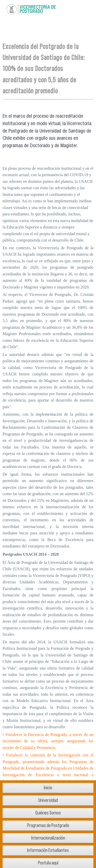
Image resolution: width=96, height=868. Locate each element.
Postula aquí (48, 863)
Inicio (48, 788)
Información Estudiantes (48, 850)
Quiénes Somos (48, 813)
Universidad (48, 800)
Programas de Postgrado (48, 825)
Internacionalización (48, 838)
